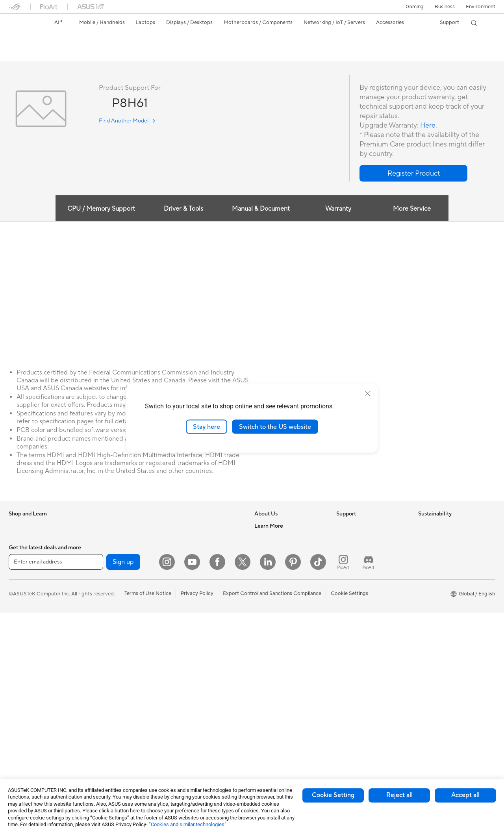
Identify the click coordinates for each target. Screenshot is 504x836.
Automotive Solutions (280, 680)
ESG (423, 526)
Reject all (399, 795)
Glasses (99, 538)
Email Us (346, 562)
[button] (415, 7)
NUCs (16, 728)
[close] (368, 393)
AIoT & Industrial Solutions (202, 562)
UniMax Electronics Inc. (282, 609)
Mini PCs (19, 740)
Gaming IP (183, 751)
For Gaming (22, 633)
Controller (183, 727)
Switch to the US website (275, 426)
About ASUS (269, 526)
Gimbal (180, 739)
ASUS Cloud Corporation (284, 597)
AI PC (261, 633)
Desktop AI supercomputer (203, 573)
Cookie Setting (333, 795)
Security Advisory (357, 585)
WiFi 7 (97, 692)
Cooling (99, 597)
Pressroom (267, 573)
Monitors (19, 669)
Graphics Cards (108, 574)
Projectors (21, 681)
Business (445, 7)
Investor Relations (275, 562)
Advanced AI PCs (275, 645)
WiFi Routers (105, 716)
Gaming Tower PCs (31, 716)
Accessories (23, 562)
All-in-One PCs (26, 693)
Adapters (101, 746)
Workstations (24, 752)
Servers (180, 585)
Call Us (345, 573)
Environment (481, 7)
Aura (260, 727)
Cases (97, 586)
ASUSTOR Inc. (271, 585)
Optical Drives (107, 621)
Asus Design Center (277, 656)
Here (428, 126)
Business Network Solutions (204, 538)
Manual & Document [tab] (261, 209)
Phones (17, 538)
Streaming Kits (188, 656)
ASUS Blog (267, 704)
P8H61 (20, 41)
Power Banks (186, 716)
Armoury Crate (272, 716)
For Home (20, 586)
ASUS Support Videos (362, 597)
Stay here (207, 426)
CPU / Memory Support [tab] (100, 209)
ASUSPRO (267, 668)
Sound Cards (105, 668)
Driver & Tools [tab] (183, 209)
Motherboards (107, 562)
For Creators (24, 610)
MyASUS (347, 609)
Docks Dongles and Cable (201, 704)
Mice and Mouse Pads (197, 633)
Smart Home (186, 597)
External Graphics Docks (119, 645)
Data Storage (106, 633)
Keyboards (184, 621)
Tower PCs (21, 704)
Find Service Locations (363, 538)
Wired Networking (193, 526)
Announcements (273, 550)
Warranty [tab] (339, 209)
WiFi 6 (97, 704)
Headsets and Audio (195, 645)
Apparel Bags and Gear (198, 668)
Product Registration (361, 550)
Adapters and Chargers (199, 692)
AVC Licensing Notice (280, 692)
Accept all (465, 795)
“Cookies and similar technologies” (188, 824)
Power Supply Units (113, 609)
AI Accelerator (107, 656)
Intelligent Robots (192, 550)
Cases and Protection (196, 680)
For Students (24, 621)
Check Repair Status (360, 526)
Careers (264, 538)
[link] (22, 23)
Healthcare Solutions (33, 550)
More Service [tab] (413, 209)
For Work (19, 598)
